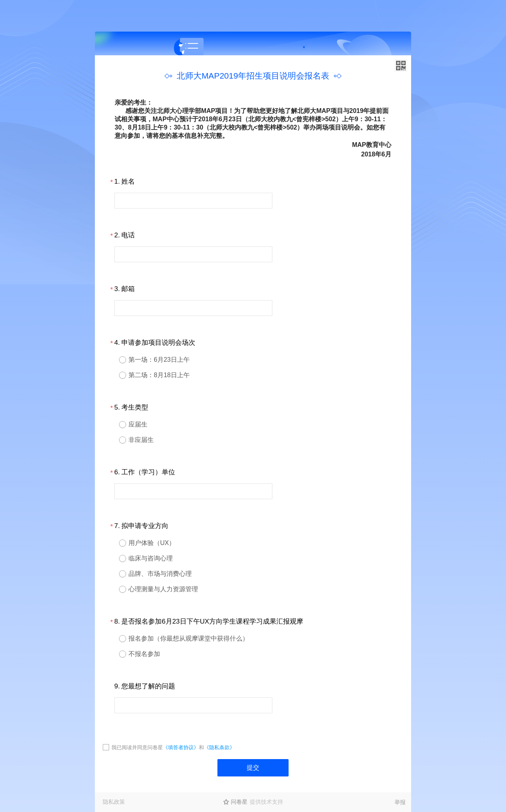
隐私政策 (114, 802)
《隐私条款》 (219, 747)
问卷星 (239, 802)
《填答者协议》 (181, 747)
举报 (400, 802)
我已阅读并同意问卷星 (137, 747)
